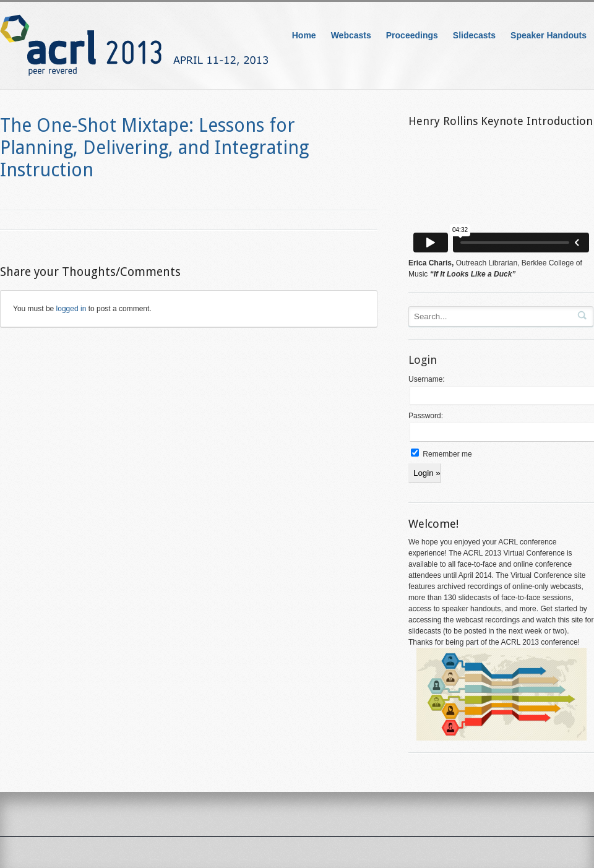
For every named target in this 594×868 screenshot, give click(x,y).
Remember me (441, 454)
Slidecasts (474, 35)
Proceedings (412, 35)
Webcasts (351, 35)
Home (304, 35)
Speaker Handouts (549, 35)
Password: (426, 416)
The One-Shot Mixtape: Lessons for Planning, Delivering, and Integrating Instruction (154, 148)
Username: (427, 379)
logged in (71, 309)
